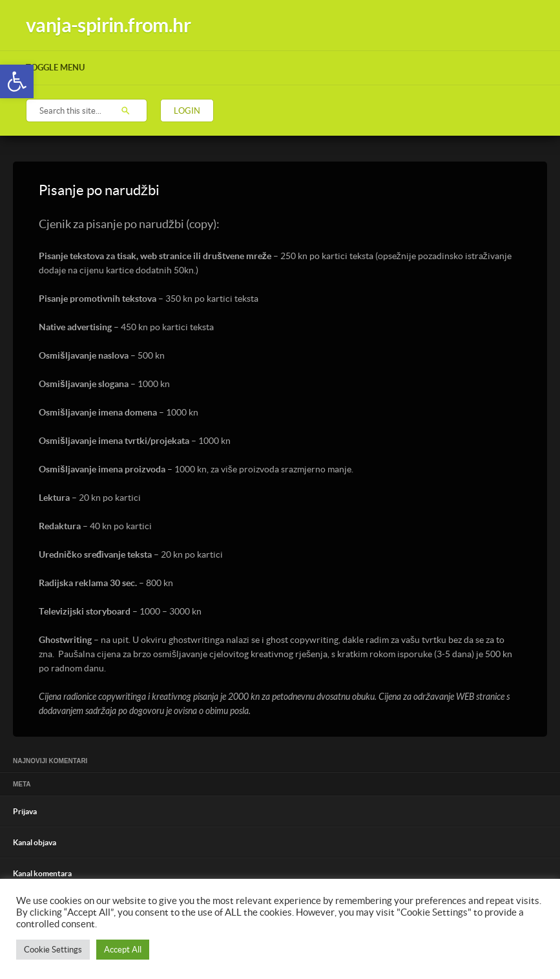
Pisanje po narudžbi (99, 190)
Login (187, 111)
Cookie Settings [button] (53, 950)
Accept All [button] (123, 950)
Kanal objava (35, 842)
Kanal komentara (42, 873)
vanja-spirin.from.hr (108, 25)
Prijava (25, 811)
